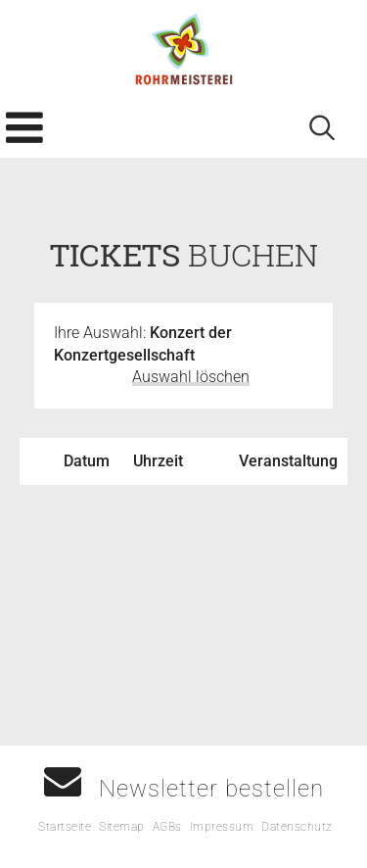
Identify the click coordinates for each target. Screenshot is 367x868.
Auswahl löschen (191, 377)
